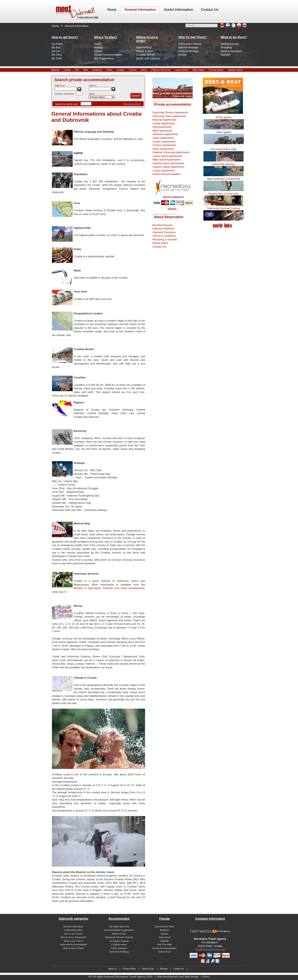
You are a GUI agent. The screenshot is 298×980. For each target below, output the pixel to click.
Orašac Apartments (164, 142)
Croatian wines (119, 944)
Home (55, 26)
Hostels (98, 47)
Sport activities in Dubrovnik (223, 179)
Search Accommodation (167, 174)
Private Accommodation (108, 55)
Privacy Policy (129, 969)
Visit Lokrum (165, 937)
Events (183, 55)
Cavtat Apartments (164, 123)
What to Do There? (74, 941)
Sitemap (164, 969)
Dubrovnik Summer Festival (223, 208)
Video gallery (224, 132)
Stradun (165, 934)
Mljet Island (198, 70)
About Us (112, 969)
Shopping (226, 47)
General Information (73, 927)
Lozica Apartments (164, 170)
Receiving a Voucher (165, 239)
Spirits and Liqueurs (148, 58)
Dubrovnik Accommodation (74, 944)
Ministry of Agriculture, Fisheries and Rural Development (109, 588)
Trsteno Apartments (164, 145)
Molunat (55, 70)
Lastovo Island (235, 70)
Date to (93, 86)
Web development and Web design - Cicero (183, 977)
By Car (56, 51)
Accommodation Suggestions (119, 930)
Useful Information (73, 930)
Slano (144, 70)
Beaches (165, 930)
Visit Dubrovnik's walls (223, 149)
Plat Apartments (162, 127)
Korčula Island (216, 70)
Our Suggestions (104, 58)
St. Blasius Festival (119, 941)
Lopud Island (182, 70)
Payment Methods (163, 229)
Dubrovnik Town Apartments (169, 116)
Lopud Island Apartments (167, 156)
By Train (57, 58)
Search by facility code (67, 104)
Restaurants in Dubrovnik (223, 194)
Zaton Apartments (163, 138)
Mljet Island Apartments (166, 160)
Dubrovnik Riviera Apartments (170, 112)
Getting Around (230, 44)
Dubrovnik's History (190, 44)
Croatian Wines (145, 55)
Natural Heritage (188, 47)
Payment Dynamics (164, 232)
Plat (77, 70)
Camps (98, 51)
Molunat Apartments (165, 120)
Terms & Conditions (164, 236)
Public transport (119, 948)
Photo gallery (224, 117)
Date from (60, 86)
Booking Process (163, 225)
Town (92, 94)
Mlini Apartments (162, 131)
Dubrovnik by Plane (164, 927)
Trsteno (133, 70)
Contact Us (159, 247)
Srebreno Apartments (165, 134)
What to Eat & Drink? (74, 948)
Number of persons (65, 94)
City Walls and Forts (119, 927)
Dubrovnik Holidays (119, 952)
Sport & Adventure (232, 51)
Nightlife (225, 55)
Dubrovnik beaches (223, 164)
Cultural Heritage (189, 51)
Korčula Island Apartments (168, 163)
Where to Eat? (145, 51)
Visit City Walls (165, 944)
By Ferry (57, 55)
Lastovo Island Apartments (168, 167)
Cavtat (67, 70)
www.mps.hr (59, 592)
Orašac (121, 70)
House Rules (160, 243)
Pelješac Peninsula (161, 70)
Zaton (109, 70)
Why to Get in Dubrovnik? (73, 937)
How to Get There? (74, 934)
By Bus (56, 47)
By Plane (57, 44)
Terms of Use (148, 969)
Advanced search (132, 104)
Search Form (165, 952)
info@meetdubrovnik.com (210, 950)
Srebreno (97, 70)
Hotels (98, 44)
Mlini (86, 70)
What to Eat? (144, 47)
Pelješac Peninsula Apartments (171, 152)
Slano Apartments (163, 149)
